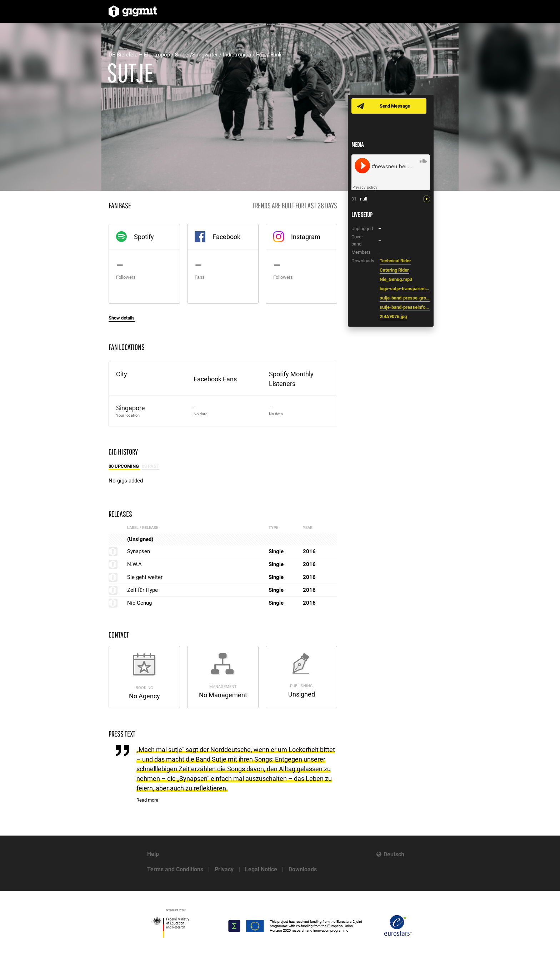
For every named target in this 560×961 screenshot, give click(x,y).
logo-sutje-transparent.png (405, 289)
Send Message (395, 106)
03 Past (151, 466)
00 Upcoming (124, 466)
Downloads (303, 869)
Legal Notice (261, 869)
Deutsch (394, 854)
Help (153, 854)
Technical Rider (395, 261)
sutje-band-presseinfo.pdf (405, 307)
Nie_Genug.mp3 (396, 279)
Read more (147, 800)
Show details (122, 318)
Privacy (224, 869)
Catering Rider (394, 270)
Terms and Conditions (175, 869)
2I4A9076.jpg (393, 316)
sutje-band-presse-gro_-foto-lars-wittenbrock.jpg (405, 298)
